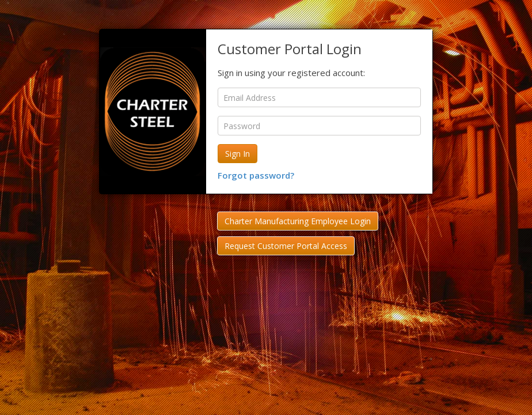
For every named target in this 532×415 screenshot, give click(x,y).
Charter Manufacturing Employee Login (298, 221)
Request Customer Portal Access (286, 246)
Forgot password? (256, 175)
